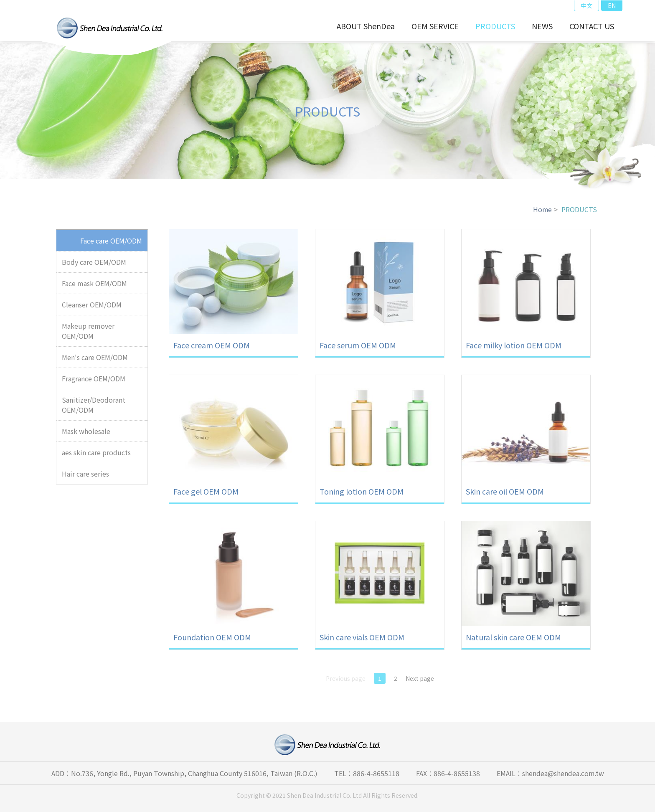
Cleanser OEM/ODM (92, 308)
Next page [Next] (420, 682)
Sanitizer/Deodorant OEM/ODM (94, 409)
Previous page (346, 682)
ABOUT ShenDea (366, 26)
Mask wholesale (86, 435)
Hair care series (85, 477)
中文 (586, 5)
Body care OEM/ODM (94, 266)
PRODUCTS (495, 26)
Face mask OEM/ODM (94, 287)
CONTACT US (592, 26)
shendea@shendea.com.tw (563, 773)
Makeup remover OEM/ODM (88, 335)
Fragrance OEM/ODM (94, 382)
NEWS (542, 26)
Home (542, 213)
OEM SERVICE (435, 26)
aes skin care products (96, 456)
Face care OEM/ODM (111, 244)
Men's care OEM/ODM (95, 361)
